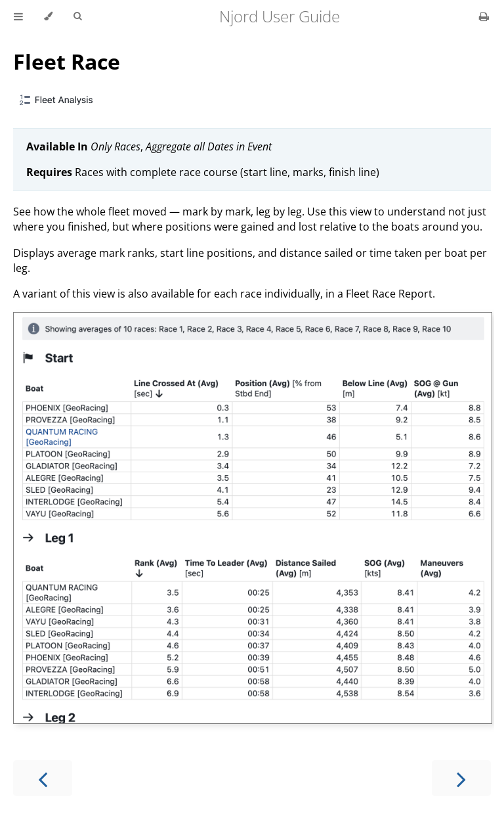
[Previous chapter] (43, 778)
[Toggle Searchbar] (77, 16)
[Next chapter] (461, 778)
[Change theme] (48, 16)
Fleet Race (67, 61)
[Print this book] (484, 16)
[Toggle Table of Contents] (18, 16)
